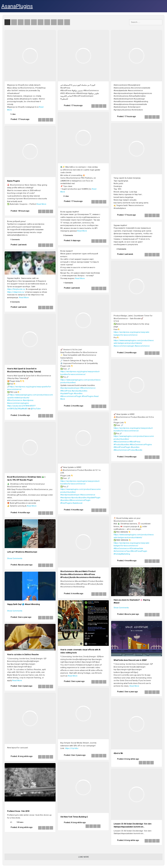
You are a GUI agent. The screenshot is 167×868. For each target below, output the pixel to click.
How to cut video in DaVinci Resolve (23, 655)
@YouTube (36, 409)
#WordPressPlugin (122, 447)
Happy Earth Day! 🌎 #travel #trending (23, 604)
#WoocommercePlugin (71, 396)
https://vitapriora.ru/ (16, 292)
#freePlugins (88, 396)
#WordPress (66, 391)
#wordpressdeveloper (70, 388)
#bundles (78, 394)
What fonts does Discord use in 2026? (130, 660)
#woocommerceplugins (18, 403)
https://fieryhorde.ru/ (16, 289)
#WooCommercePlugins (141, 445)
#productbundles (80, 391)
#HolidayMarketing (122, 554)
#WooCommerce (88, 388)
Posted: (20, 119)
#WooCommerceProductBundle (128, 450)
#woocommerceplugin (124, 346)
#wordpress (28, 400)
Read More (41, 204)
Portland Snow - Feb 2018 (18, 811)
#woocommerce (142, 346)
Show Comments (15, 558)
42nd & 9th (118, 753)
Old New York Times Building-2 (74, 817)
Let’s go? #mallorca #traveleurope (22, 552)
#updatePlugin (67, 394)
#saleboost (77, 503)
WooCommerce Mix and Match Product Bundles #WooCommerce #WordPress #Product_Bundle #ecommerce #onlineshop (80, 574)
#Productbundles (121, 445)
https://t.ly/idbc (72, 748)
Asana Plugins (13, 181)
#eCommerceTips (122, 551)
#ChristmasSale (136, 548)
